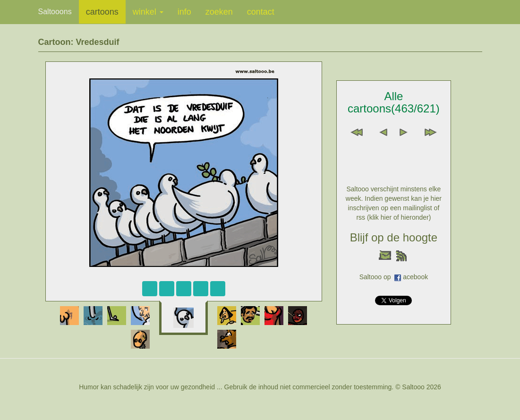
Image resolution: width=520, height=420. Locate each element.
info (184, 12)
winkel (148, 12)
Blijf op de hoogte (394, 237)
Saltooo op (377, 277)
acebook (415, 277)
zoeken (219, 12)
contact (261, 12)
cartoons (102, 12)
